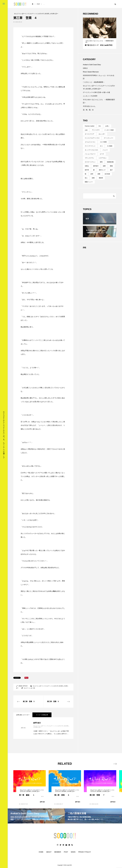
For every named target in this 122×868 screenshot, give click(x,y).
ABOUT (49, 852)
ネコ (101, 146)
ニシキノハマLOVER (90, 96)
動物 (111, 166)
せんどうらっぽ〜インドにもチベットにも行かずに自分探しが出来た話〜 (99, 87)
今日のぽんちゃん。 (90, 106)
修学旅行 (96, 166)
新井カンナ (102, 170)
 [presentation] (114, 764)
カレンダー (102, 134)
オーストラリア (89, 134)
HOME (41, 852)
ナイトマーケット (90, 146)
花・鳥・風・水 (88, 110)
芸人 (86, 178)
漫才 (111, 170)
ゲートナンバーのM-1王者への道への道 (96, 92)
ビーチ (102, 154)
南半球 (87, 170)
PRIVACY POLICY (85, 852)
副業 (104, 166)
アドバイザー (96, 130)
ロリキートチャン (90, 162)
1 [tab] (97, 36)
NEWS (73, 852)
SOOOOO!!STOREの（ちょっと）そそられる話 (99, 77)
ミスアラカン (103, 158)
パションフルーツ (90, 154)
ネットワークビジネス (91, 150)
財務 (93, 178)
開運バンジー (89, 182)
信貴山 (87, 166)
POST (66, 852)
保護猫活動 (110, 162)
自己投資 (107, 174)
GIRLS (85, 68)
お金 (86, 130)
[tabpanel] (100, 33)
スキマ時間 (103, 142)
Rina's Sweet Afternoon (91, 72)
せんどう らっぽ (28, 688)
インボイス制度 (109, 130)
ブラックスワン (89, 158)
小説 (34, 688)
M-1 (100, 126)
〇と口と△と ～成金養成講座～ (94, 82)
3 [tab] (101, 36)
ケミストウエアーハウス (92, 138)
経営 (92, 174)
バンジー (105, 150)
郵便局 (101, 178)
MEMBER (58, 852)
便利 (101, 162)
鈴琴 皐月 (25, 686)
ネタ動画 (110, 146)
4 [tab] (102, 36)
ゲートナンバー (109, 138)
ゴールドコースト (90, 142)
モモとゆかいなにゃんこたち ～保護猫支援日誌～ (99, 101)
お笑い (107, 126)
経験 (99, 174)
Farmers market (90, 126)
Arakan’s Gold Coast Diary (92, 65)
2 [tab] (99, 36)
